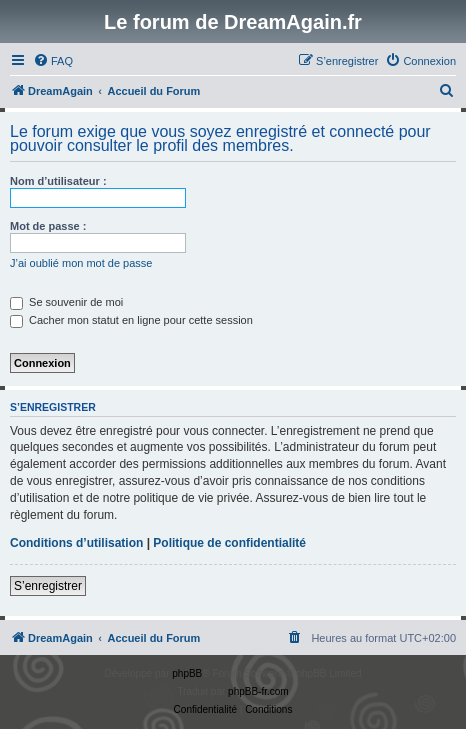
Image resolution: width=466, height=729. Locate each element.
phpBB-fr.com (258, 691)
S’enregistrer (48, 586)
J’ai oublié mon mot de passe (81, 263)
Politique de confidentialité (229, 543)
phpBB (187, 673)
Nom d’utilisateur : (58, 181)
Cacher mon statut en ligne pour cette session (131, 320)
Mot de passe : (48, 226)
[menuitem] (53, 61)
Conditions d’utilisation (76, 543)
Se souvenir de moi (66, 302)
